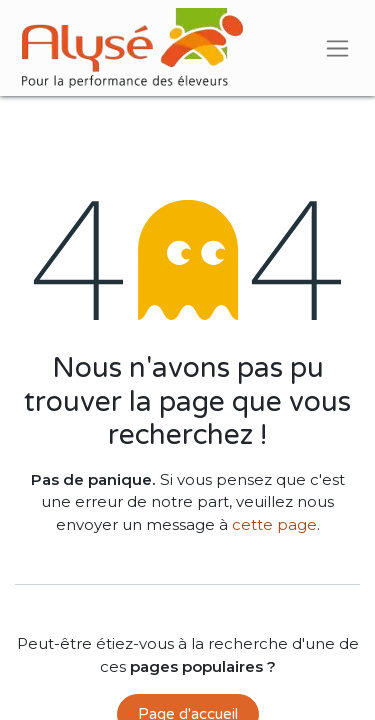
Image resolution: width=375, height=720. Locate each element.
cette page (274, 524)
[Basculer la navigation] (337, 48)
